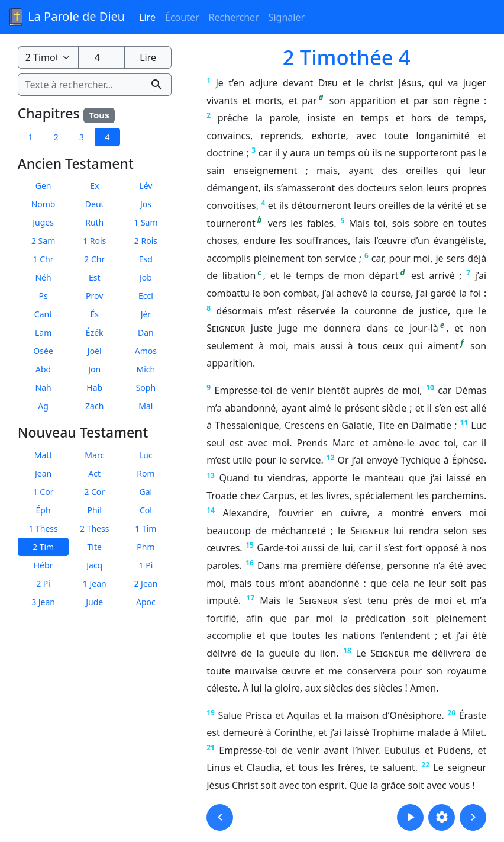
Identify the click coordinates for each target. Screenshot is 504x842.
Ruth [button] (94, 222)
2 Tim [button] (43, 547)
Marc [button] (94, 455)
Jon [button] (94, 369)
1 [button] (30, 137)
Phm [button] (146, 547)
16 (250, 563)
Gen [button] (43, 186)
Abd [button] (43, 369)
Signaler (287, 17)
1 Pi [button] (146, 565)
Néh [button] (43, 277)
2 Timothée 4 (347, 57)
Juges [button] (43, 222)
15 (250, 545)
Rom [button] (146, 473)
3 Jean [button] (43, 602)
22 (425, 765)
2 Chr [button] (94, 259)
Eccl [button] (146, 296)
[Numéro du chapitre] (101, 57)
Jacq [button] (94, 565)
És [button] (94, 314)
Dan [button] (146, 332)
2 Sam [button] (43, 241)
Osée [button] (43, 351)
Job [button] (146, 277)
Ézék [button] (95, 332)
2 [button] (56, 137)
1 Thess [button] (43, 528)
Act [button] (94, 473)
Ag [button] (43, 406)
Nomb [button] (43, 204)
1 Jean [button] (95, 584)
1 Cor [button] (43, 492)
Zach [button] (94, 406)
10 (430, 388)
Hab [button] (94, 388)
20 (451, 713)
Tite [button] (95, 547)
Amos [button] (146, 351)
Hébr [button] (43, 565)
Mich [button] (146, 369)
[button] (220, 817)
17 (250, 598)
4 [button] (107, 137)
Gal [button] (146, 492)
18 (347, 650)
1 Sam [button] (146, 222)
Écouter (182, 17)
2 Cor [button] (94, 492)
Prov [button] (94, 296)
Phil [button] (95, 510)
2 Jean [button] (146, 584)
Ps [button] (43, 296)
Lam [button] (43, 332)
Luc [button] (146, 455)
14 (211, 510)
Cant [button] (43, 314)
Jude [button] (94, 602)
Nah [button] (43, 388)
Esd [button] (146, 259)
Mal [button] (146, 406)
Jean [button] (43, 473)
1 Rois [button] (94, 241)
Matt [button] (43, 455)
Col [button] (146, 510)
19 (211, 713)
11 (464, 422)
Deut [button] (95, 204)
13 (211, 475)
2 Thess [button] (94, 528)
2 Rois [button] (146, 241)
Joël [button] (95, 351)
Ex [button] (94, 186)
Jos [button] (146, 204)
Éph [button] (43, 510)
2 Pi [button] (43, 584)
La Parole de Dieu (66, 17)
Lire (147, 17)
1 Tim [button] (146, 528)
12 (331, 457)
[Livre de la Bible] (48, 57)
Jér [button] (146, 314)
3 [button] (82, 137)
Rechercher (234, 17)
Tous (99, 115)
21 (211, 748)
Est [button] (95, 277)
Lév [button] (146, 186)
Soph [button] (146, 388)
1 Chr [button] (43, 259)
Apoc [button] (146, 602)
